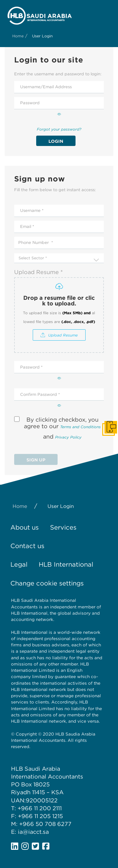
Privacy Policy (68, 437)
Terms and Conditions (80, 427)
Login (56, 141)
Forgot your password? (59, 129)
